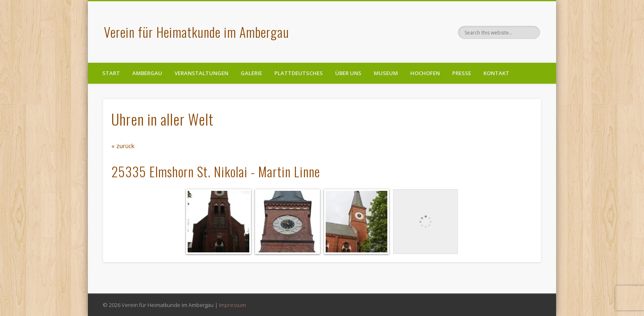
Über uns (348, 73)
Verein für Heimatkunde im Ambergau (197, 32)
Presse (462, 73)
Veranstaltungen (201, 73)
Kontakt (496, 73)
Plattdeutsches (299, 73)
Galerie (251, 73)
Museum (386, 73)
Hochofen (425, 73)
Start (111, 73)
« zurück (123, 146)
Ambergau (147, 73)
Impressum (232, 305)
